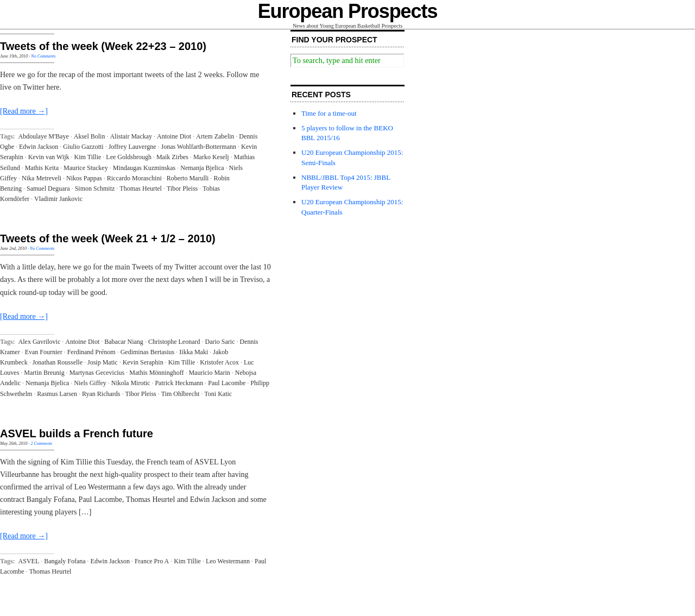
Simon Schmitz (95, 188)
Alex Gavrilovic (40, 342)
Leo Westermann (228, 561)
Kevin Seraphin (143, 362)
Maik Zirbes (172, 157)
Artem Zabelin (215, 136)
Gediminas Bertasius (148, 352)
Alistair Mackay (131, 136)
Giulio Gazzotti (83, 147)
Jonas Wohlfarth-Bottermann (199, 147)
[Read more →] (24, 111)
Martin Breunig (44, 373)
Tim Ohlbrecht (181, 394)
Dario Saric (220, 342)
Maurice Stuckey (86, 168)
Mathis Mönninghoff (156, 373)
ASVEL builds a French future (77, 433)
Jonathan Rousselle (58, 362)
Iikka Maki (194, 352)
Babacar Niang (124, 342)
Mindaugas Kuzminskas (144, 168)
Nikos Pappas (84, 178)
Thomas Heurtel (141, 188)
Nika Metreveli (42, 178)
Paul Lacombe (227, 383)
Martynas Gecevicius (97, 373)
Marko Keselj (211, 157)
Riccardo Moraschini (134, 178)
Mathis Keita (42, 168)
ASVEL (29, 561)
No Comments (43, 56)
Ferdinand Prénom (91, 352)
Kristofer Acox (219, 362)
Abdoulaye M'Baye (44, 136)
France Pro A (152, 561)
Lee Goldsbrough (129, 157)
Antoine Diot (174, 136)
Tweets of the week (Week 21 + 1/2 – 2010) (108, 238)
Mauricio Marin (209, 373)
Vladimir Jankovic (58, 199)
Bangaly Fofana (65, 561)
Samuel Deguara (48, 188)
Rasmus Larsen (57, 394)
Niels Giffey (90, 383)
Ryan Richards (101, 394)
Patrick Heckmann (179, 383)
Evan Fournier (44, 352)
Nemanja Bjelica (202, 168)
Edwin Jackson (39, 147)
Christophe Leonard (174, 342)
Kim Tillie (88, 157)
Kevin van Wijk (49, 157)
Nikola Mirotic (131, 383)
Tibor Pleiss (182, 188)
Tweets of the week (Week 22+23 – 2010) (103, 46)
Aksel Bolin (90, 136)
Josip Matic (103, 362)
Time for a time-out (329, 113)
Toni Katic (218, 394)
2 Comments (41, 444)
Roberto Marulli (188, 178)
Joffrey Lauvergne (132, 147)
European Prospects (348, 11)
